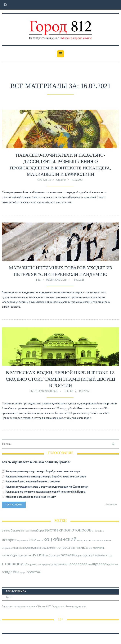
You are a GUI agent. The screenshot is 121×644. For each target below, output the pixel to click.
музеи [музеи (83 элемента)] (28, 548)
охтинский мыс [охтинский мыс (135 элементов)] (81, 548)
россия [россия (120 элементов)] (55, 556)
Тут (9, 597)
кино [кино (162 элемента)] (32, 540)
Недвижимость (57, 280)
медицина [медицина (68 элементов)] (7, 548)
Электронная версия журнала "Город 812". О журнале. (34, 607)
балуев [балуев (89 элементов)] (6, 531)
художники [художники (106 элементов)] (59, 565)
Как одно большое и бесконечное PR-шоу (29, 497)
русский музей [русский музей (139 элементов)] (93, 556)
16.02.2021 (77, 180)
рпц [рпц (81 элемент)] (80, 556)
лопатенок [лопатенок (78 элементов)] (96, 540)
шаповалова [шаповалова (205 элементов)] (77, 564)
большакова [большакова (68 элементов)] (27, 531)
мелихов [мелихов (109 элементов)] (18, 548)
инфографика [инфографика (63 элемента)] (98, 531)
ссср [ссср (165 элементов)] (108, 556)
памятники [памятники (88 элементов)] (99, 548)
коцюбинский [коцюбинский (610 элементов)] (60, 540)
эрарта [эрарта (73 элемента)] (23, 573)
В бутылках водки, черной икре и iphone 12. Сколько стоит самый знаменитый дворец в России (60, 379)
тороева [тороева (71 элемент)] (32, 565)
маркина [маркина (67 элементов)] (106, 541)
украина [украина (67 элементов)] (47, 565)
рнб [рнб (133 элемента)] (47, 556)
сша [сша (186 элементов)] (24, 564)
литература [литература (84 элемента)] (83, 540)
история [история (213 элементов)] (9, 540)
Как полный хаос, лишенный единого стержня (31, 482)
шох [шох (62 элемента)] (90, 565)
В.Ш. (39, 280)
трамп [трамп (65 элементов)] (40, 565)
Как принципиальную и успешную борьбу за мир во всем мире (41, 472)
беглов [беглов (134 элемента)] (16, 531)
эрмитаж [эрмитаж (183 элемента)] (34, 572)
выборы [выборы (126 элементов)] (39, 531)
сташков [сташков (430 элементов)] (11, 564)
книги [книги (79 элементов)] (40, 540)
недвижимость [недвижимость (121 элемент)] (48, 548)
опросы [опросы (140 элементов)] (64, 548)
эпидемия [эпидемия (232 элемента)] (11, 572)
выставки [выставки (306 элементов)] (54, 530)
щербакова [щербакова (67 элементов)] (112, 565)
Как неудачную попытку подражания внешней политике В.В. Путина (44, 492)
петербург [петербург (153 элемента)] (10, 556)
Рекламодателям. (76, 607)
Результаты (111, 505)
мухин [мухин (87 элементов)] (35, 548)
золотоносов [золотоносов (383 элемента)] (78, 530)
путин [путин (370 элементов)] (38, 555)
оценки (61, 180)
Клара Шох (44, 180)
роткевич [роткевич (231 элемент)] (69, 555)
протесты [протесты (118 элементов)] (24, 556)
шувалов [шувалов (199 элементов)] (99, 564)
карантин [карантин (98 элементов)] (22, 540)
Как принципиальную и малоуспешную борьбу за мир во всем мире (44, 477)
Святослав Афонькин (44, 391)
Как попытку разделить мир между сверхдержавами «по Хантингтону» (45, 487)
